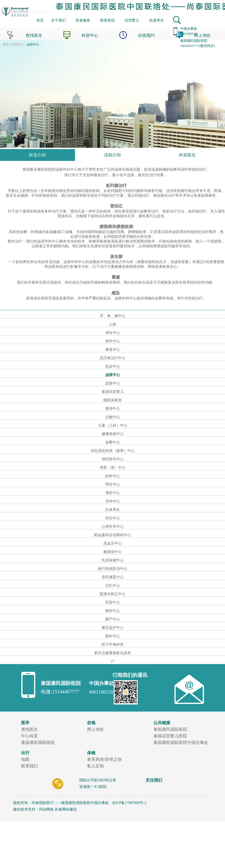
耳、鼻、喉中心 (113, 316)
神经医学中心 (113, 459)
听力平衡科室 (113, 645)
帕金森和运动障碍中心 (113, 535)
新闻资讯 (107, 20)
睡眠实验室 (113, 400)
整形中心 (113, 409)
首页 (40, 20)
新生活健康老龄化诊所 (113, 653)
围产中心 (113, 619)
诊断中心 (113, 442)
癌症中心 (113, 518)
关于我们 (58, 20)
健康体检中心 (113, 434)
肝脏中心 (113, 602)
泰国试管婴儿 (113, 392)
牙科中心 (113, 501)
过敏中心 (113, 417)
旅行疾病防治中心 (113, 569)
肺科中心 (113, 611)
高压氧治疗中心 (113, 358)
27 (113, 661)
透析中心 (113, 493)
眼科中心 (113, 636)
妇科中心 (113, 476)
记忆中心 (113, 586)
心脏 (113, 324)
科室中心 (18, 45)
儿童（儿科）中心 (113, 425)
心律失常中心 (113, 527)
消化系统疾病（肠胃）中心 (113, 451)
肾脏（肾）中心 (113, 468)
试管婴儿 (132, 20)
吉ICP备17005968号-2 (129, 803)
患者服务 (83, 20)
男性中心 (113, 484)
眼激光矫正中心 (113, 594)
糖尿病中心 (113, 552)
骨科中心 (113, 341)
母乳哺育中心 (113, 577)
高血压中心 (113, 543)
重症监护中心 (113, 628)
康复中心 (113, 350)
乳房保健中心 (113, 560)
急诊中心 (113, 366)
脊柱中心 (113, 333)
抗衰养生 (157, 20)
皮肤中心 (113, 383)
